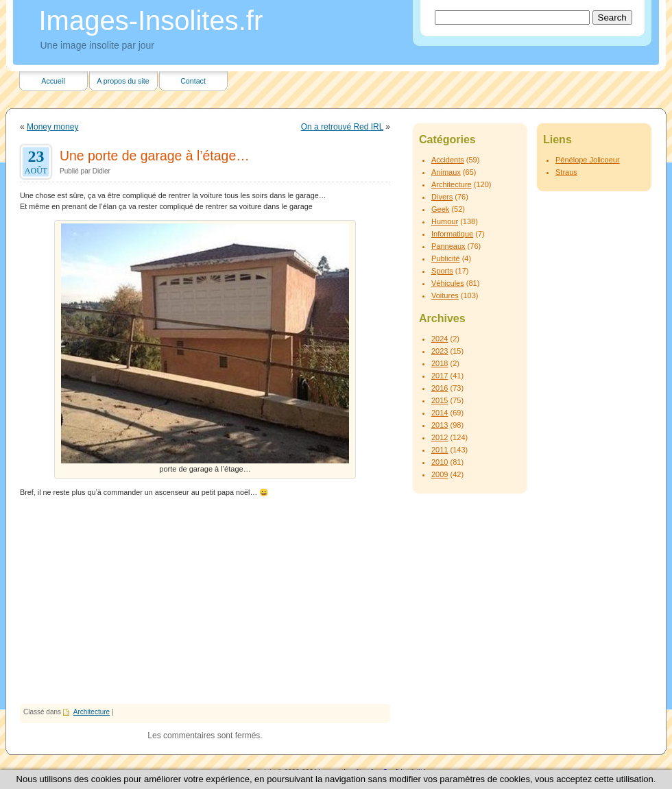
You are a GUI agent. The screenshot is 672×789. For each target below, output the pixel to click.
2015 (440, 400)
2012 (440, 437)
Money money (52, 127)
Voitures (445, 295)
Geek (440, 209)
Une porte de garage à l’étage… (155, 156)
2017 (440, 376)
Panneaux (448, 246)
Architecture (92, 712)
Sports (442, 271)
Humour (445, 221)
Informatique (452, 234)
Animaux (446, 172)
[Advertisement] (205, 601)
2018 (440, 363)
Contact (193, 81)
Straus (566, 172)
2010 (440, 462)
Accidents (448, 160)
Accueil (53, 81)
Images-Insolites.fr (151, 21)
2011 (440, 450)
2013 (440, 425)
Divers (442, 197)
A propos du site (123, 81)
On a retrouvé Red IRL (342, 127)
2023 (440, 351)
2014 (440, 413)
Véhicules (448, 283)
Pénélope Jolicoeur (588, 160)
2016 (440, 388)
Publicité (446, 258)
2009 (440, 474)
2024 (440, 339)
